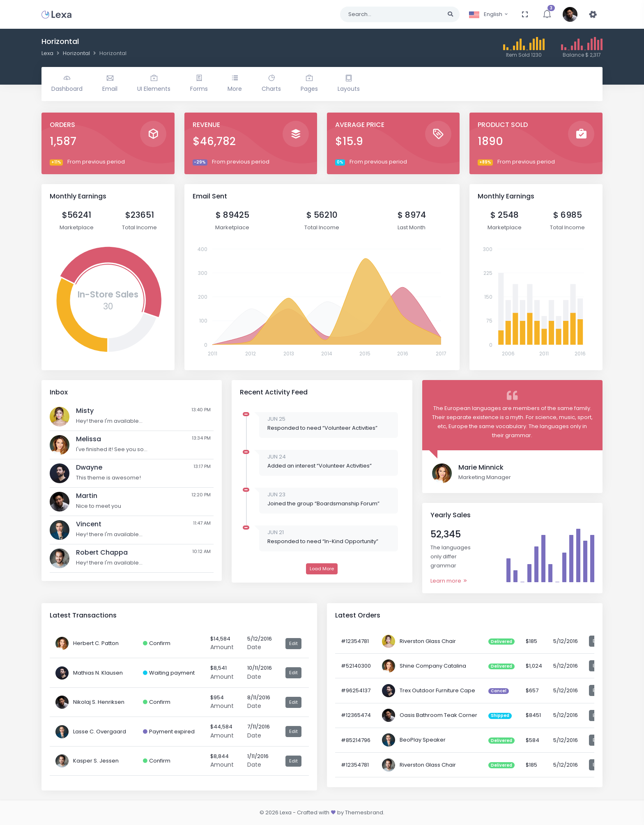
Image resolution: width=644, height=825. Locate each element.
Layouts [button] (349, 84)
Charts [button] (271, 84)
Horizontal (76, 53)
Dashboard (67, 84)
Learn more (449, 581)
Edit (293, 643)
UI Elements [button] (154, 84)
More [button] (235, 84)
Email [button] (110, 84)
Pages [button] (309, 84)
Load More (322, 569)
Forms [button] (199, 84)
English (489, 14)
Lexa (47, 53)
